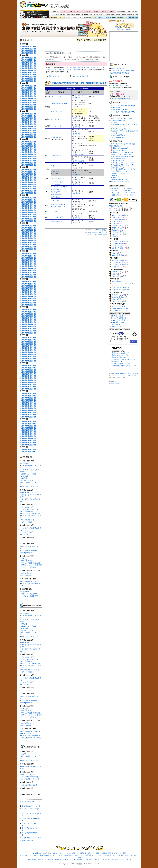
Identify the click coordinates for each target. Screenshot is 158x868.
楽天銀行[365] (56, 192)
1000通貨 (129, 189)
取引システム (130, 195)
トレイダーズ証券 (84, 68)
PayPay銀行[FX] (27, 553)
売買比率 (124, 15)
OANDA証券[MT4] (118, 281)
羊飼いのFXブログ (133, 18)
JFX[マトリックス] (119, 129)
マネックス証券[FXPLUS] (30, 563)
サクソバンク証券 (28, 507)
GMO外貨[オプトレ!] (29, 581)
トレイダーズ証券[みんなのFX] (121, 98)
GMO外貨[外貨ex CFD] (119, 180)
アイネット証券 (117, 232)
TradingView (77, 70)
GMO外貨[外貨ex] (28, 511)
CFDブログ (80, 18)
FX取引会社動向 (53, 18)
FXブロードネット (28, 480)
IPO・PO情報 (87, 18)
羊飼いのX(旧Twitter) (119, 357)
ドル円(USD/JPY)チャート (31, 806)
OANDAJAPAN (56, 156)
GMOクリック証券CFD (30, 596)
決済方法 (115, 189)
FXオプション (106, 15)
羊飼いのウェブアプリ (120, 355)
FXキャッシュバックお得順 (119, 85)
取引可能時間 (67, 15)
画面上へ (105, 230)
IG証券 (24, 754)
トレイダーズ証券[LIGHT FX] (123, 156)
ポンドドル (80, 12)
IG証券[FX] (25, 463)
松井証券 (25, 559)
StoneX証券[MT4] (28, 520)
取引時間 (115, 191)
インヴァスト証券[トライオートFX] (125, 105)
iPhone (128, 191)
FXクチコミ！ (113, 18)
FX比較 (68, 18)
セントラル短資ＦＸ (29, 522)
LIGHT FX (115, 222)
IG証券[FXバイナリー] (120, 309)
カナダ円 (112, 12)
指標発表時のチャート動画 (31, 838)
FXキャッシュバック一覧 (80, 76)
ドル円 (64, 12)
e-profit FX (76, 193)
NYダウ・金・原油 (132, 12)
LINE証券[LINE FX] (118, 137)
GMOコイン (115, 175)
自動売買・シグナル (116, 15)
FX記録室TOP (54, 12)
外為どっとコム (56, 138)
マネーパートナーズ (58, 126)
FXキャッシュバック (122, 18)
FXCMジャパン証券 (58, 178)
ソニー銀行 (55, 211)
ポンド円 (96, 12)
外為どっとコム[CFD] (120, 148)
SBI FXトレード (56, 97)
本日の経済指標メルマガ (121, 364)
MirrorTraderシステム (58, 222)
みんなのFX (55, 119)
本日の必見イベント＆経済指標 (122, 71)
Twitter (75, 122)
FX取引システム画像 (132, 15)
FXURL (98, 230)
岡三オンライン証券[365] (59, 187)
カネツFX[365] (56, 189)
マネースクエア (27, 561)
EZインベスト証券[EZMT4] (121, 290)
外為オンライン (27, 493)
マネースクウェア (57, 217)
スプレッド (52, 15)
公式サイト (77, 98)
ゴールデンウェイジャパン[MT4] (123, 283)
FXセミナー (62, 18)
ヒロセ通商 (116, 324)
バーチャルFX (56, 172)
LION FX (115, 224)
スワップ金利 (59, 15)
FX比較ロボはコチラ (117, 206)
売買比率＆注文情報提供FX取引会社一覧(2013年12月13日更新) (80, 83)
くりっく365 (55, 201)
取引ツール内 (78, 213)
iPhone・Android (76, 15)
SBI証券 (24, 478)
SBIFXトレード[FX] (119, 150)
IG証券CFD (25, 592)
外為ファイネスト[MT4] (120, 288)
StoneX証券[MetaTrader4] (30, 670)
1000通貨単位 (85, 15)
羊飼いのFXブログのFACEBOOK (124, 359)
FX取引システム (28, 840)
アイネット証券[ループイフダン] (124, 169)
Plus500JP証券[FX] (119, 135)
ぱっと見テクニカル (96, 18)
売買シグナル (116, 195)
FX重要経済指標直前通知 (120, 73)
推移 (82, 154)
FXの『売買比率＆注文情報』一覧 (64, 29)
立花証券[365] (56, 197)
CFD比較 (73, 18)
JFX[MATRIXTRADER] (30, 509)
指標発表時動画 (121, 12)
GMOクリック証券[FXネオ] (31, 513)
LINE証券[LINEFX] (28, 573)
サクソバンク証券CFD (29, 594)
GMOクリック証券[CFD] (120, 173)
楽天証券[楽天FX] (28, 575)
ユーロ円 (88, 12)
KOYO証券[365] (56, 195)
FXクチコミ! (114, 859)
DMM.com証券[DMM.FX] (59, 104)
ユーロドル (72, 12)
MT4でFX (92, 15)
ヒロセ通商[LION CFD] (119, 171)
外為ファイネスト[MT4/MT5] (123, 152)
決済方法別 (99, 15)
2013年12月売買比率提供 (100, 234)
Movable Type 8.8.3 (115, 383)
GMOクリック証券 (70, 68)
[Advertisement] (109, 6)
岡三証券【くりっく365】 (31, 487)
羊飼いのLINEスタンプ (120, 353)
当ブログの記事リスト (30, 802)
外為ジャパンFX (56, 111)
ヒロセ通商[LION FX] (29, 551)
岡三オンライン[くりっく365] (123, 165)
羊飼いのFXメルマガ (119, 68)
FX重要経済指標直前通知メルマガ (124, 366)
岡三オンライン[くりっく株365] (124, 163)
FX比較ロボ (105, 18)
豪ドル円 (104, 12)
